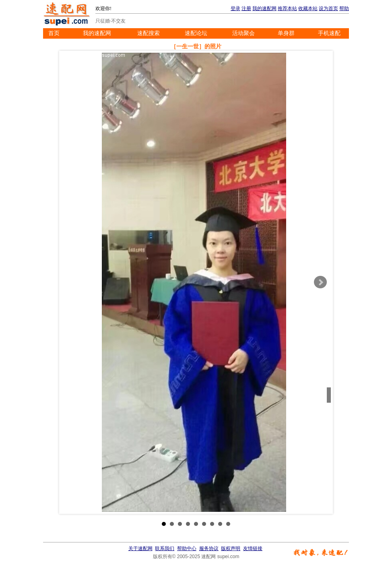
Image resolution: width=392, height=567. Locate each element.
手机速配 (329, 33)
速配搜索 (149, 33)
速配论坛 (196, 33)
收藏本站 (308, 8)
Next (320, 282)
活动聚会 (243, 33)
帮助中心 (187, 548)
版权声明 (231, 548)
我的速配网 (264, 8)
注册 (246, 8)
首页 (54, 33)
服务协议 (209, 548)
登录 (235, 8)
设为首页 (328, 8)
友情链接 (253, 548)
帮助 (344, 8)
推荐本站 (287, 8)
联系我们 (165, 548)
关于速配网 (140, 548)
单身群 (286, 33)
